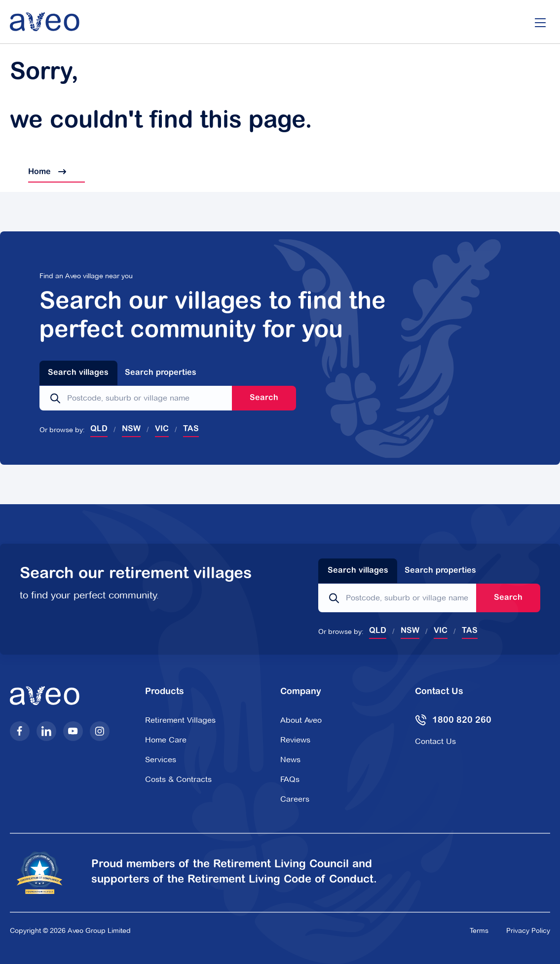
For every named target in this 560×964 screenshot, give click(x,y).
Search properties (161, 373)
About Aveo (301, 720)
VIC (162, 429)
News (290, 760)
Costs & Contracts (178, 779)
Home (38, 172)
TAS (191, 429)
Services (161, 760)
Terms (479, 930)
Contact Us (435, 741)
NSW (131, 429)
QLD (99, 429)
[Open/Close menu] (540, 22)
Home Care (166, 740)
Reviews (295, 740)
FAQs (290, 779)
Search (264, 398)
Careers (295, 799)
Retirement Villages (180, 720)
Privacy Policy (528, 930)
